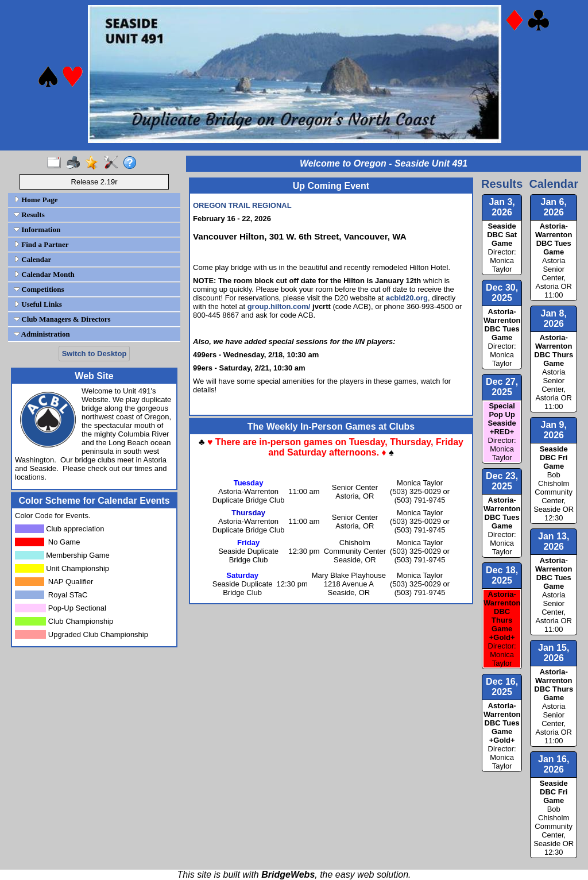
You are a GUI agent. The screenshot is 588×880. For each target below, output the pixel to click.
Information (37, 229)
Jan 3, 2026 (502, 207)
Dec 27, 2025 (502, 387)
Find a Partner (41, 244)
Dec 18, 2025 (502, 575)
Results (29, 215)
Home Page (36, 200)
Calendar (32, 259)
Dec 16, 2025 (502, 687)
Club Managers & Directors (62, 319)
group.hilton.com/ (279, 306)
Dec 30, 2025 (502, 293)
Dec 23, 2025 (502, 481)
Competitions (39, 289)
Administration (42, 334)
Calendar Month (44, 274)
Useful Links (38, 304)
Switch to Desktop (94, 354)
